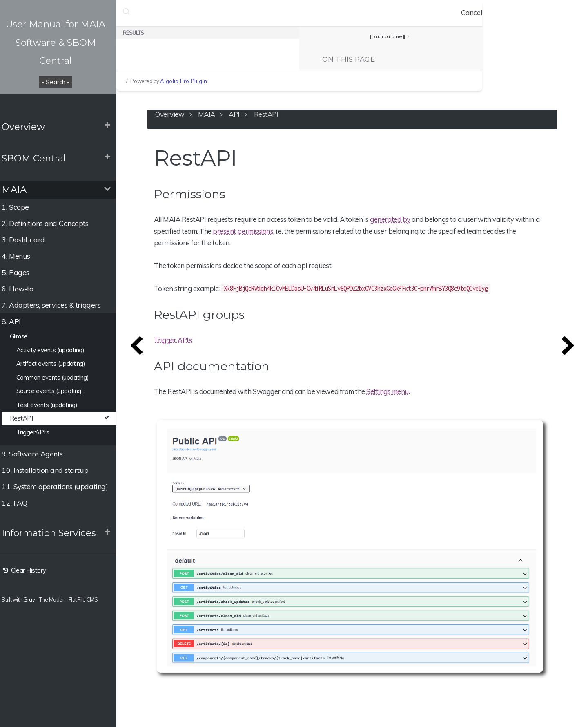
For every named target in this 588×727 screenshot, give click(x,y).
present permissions (251, 232)
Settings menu (395, 392)
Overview (28, 127)
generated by (398, 220)
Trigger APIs (180, 341)
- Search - (61, 82)
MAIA (19, 190)
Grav (34, 599)
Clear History (29, 570)
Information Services (54, 533)
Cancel (478, 12)
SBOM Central (39, 158)
